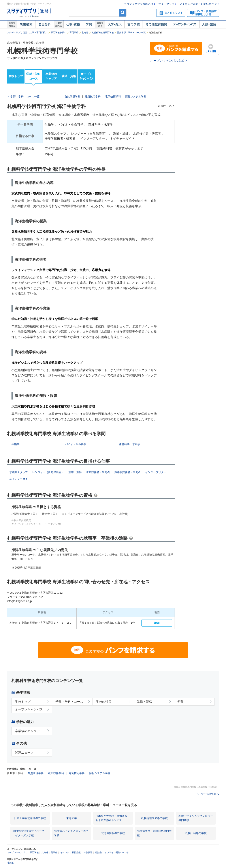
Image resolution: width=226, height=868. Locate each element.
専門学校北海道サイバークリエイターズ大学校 (30, 833)
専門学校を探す (58, 33)
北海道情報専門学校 (113, 833)
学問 (89, 24)
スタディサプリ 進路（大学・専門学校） (27, 33)
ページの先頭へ (210, 794)
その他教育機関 (156, 24)
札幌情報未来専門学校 (154, 818)
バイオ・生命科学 (76, 444)
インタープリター (156, 472)
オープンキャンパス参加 (167, 61)
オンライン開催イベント (117, 852)
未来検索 (26, 24)
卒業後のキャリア (51, 76)
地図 (157, 623)
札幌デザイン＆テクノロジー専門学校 (196, 818)
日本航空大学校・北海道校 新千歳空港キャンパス (111, 818)
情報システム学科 (136, 97)
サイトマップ (166, 4)
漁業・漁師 (75, 472)
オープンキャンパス (185, 24)
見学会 (54, 852)
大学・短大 (115, 24)
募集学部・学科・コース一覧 (131, 33)
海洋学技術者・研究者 (128, 472)
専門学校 (134, 24)
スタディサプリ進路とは (139, 4)
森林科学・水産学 (130, 444)
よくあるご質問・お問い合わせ (198, 4)
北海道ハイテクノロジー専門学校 (71, 833)
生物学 (15, 444)
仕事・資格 (73, 24)
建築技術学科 (93, 97)
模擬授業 (76, 852)
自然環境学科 (72, 97)
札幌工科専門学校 (196, 833)
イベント (65, 852)
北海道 (85, 33)
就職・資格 (69, 76)
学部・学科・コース (69, 702)
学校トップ (16, 76)
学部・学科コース (33, 76)
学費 (180, 702)
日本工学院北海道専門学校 (30, 818)
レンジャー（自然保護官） (48, 472)
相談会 (98, 852)
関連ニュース (24, 753)
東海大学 (72, 818)
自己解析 (45, 24)
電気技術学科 (113, 97)
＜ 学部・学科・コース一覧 (23, 97)
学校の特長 (104, 702)
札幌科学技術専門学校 (103, 33)
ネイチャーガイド (20, 479)
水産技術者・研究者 (98, 472)
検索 (123, 13)
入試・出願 (209, 24)
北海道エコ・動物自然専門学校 (154, 833)
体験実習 (88, 852)
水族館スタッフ (19, 472)
